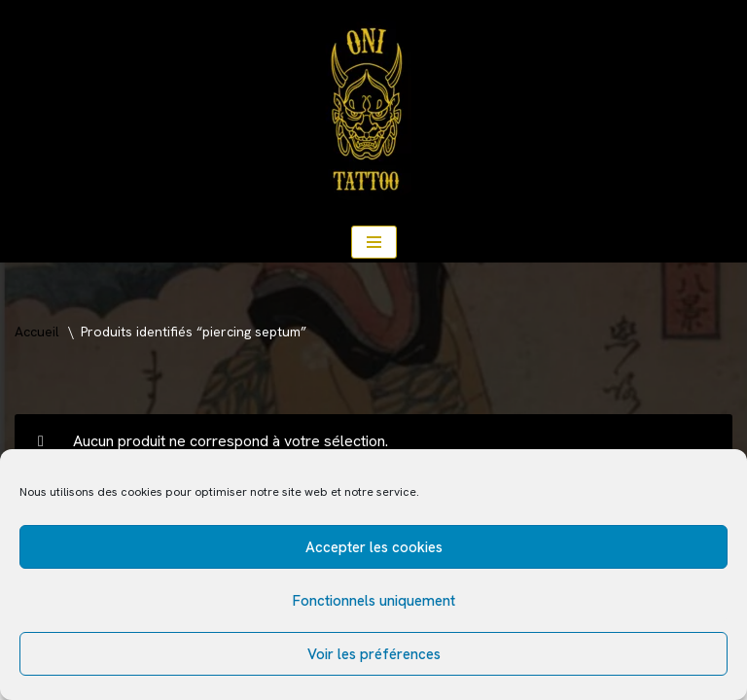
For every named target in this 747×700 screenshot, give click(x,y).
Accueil (37, 332)
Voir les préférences (374, 654)
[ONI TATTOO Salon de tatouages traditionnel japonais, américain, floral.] (373, 111)
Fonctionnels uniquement (374, 601)
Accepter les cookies (374, 547)
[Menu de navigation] (374, 242)
